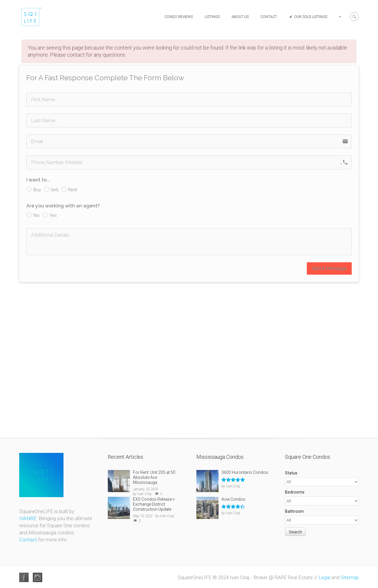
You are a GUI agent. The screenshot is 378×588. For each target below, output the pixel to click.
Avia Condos (233, 499)
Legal (324, 577)
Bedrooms (295, 492)
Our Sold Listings (308, 17)
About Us (240, 17)
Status (291, 473)
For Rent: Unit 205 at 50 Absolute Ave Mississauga (154, 477)
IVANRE (28, 518)
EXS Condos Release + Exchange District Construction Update (154, 504)
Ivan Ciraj (144, 494)
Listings (212, 17)
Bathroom (294, 511)
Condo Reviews (179, 17)
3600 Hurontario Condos (245, 472)
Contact (269, 17)
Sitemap (350, 577)
